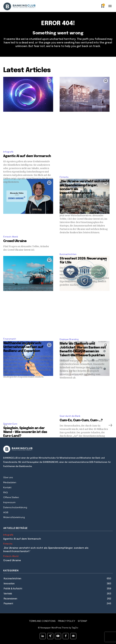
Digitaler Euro (10, 424)
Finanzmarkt (10, 339)
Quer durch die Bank (70, 416)
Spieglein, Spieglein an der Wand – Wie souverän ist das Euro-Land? (25, 432)
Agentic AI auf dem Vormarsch (27, 156)
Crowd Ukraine (15, 241)
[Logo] (58, 449)
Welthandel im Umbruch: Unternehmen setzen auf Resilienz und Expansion (23, 347)
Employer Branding (69, 339)
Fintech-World (11, 237)
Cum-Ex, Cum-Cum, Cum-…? (81, 420)
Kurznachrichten (68, 254)
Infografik (8, 152)
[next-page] (110, 425)
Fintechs (64, 177)
